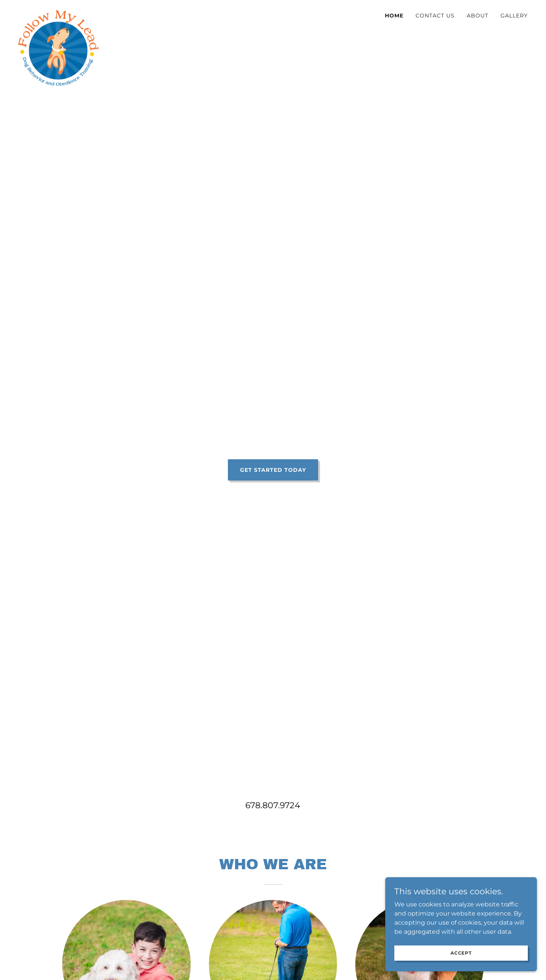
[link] (58, 13)
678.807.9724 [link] (273, 805)
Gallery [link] (514, 16)
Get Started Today (273, 470)
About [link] (478, 16)
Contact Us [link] (435, 16)
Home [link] (394, 16)
